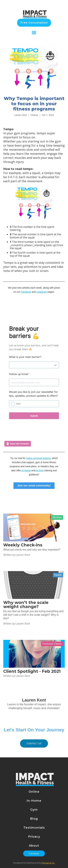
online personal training (38, 458)
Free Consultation (34, 23)
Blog (34, 819)
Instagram (42, 292)
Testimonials (34, 828)
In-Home (26, 470)
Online (34, 792)
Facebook (26, 292)
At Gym (40, 470)
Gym (34, 810)
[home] (34, 11)
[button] (34, 33)
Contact (34, 853)
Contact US (34, 743)
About (34, 846)
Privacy (34, 837)
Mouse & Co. (48, 863)
